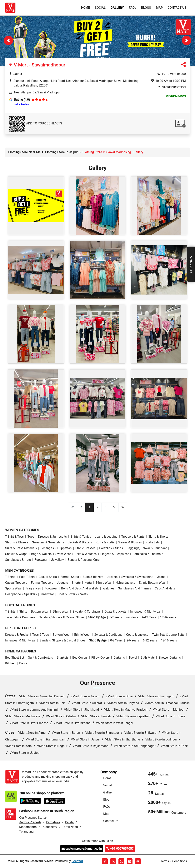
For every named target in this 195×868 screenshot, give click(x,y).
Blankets (63, 658)
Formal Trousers (42, 583)
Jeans (161, 577)
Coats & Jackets (115, 612)
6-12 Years (149, 617)
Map (159, 8)
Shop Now (191, 264)
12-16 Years (168, 617)
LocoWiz (77, 861)
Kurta (88, 583)
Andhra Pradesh (30, 822)
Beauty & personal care (84, 560)
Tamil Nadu (70, 827)
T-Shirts (10, 577)
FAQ (132, 8)
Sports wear (13, 588)
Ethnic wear (104, 583)
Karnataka (53, 822)
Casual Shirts (48, 577)
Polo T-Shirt (27, 577)
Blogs (146, 8)
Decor (23, 663)
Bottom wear (40, 612)
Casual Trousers (16, 583)
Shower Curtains (170, 658)
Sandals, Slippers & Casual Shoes (62, 617)
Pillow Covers (100, 658)
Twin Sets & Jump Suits (168, 635)
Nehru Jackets (125, 583)
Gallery (117, 8)
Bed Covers (80, 658)
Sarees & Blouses (130, 542)
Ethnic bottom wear (152, 583)
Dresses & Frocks (17, 635)
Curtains (119, 658)
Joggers (62, 583)
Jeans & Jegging (106, 537)
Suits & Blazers (93, 577)
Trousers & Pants (133, 537)
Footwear (41, 560)
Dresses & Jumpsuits (52, 537)
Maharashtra (28, 827)
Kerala (69, 822)
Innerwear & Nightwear (145, 612)
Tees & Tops (41, 635)
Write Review (21, 104)
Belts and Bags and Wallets (80, 588)
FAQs (107, 807)
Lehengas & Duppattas (56, 548)
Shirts (23, 612)
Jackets (112, 577)
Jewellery (57, 560)
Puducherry (49, 827)
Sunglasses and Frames (135, 588)
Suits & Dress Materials (21, 548)
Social (100, 8)
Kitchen (10, 663)
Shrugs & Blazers (17, 542)
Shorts (76, 583)
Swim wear (63, 554)
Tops (31, 537)
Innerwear (47, 594)
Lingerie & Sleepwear (115, 554)
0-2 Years (116, 617)
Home (86, 7)
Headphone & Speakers (21, 594)
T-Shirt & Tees (14, 537)
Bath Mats (148, 658)
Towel (133, 658)
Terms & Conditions (174, 861)
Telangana (26, 831)
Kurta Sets (153, 542)
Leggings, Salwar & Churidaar (147, 548)
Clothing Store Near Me (24, 152)
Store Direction (172, 87)
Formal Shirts (70, 577)
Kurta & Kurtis (105, 542)
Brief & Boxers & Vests (73, 594)
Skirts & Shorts (158, 537)
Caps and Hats (165, 588)
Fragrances (33, 588)
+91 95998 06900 (174, 74)
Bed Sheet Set (15, 658)
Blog (106, 800)
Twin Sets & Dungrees (20, 617)
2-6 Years (132, 617)
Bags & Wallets (41, 554)
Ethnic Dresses (85, 548)
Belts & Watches (86, 554)
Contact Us (177, 8)
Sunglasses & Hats (18, 560)
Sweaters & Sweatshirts (48, 542)
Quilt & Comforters (40, 658)
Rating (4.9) (22, 100)
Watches (108, 588)
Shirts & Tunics (81, 537)
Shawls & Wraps (16, 554)
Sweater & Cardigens (87, 612)
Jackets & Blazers (80, 542)
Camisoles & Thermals (148, 554)
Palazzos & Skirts (111, 548)
